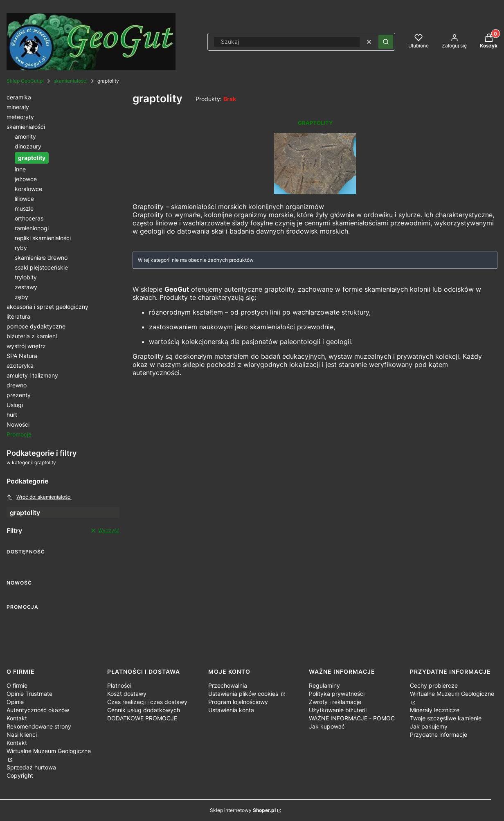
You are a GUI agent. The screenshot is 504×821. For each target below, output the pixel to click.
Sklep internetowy (243, 810)
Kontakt (17, 718)
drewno (17, 385)
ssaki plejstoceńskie (41, 267)
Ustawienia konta (231, 710)
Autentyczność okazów (38, 710)
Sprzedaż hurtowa (31, 767)
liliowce (24, 199)
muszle (24, 208)
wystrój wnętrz (26, 346)
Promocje (19, 434)
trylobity (26, 277)
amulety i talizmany (32, 375)
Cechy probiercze (434, 685)
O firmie (17, 685)
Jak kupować (327, 726)
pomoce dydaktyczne (36, 326)
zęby (21, 297)
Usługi (15, 405)
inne (20, 169)
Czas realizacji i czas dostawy (147, 702)
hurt (12, 415)
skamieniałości (71, 81)
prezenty (19, 395)
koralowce (28, 189)
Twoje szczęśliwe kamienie (446, 718)
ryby (21, 248)
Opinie (15, 702)
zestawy (26, 287)
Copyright (20, 775)
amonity (25, 136)
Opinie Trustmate (29, 694)
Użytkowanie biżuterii (338, 710)
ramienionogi (32, 228)
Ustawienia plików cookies (244, 694)
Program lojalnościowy (238, 702)
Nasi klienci (22, 734)
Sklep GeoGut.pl (25, 81)
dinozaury (28, 146)
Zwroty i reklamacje (335, 702)
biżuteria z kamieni (32, 336)
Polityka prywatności (337, 694)
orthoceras (29, 218)
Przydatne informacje (439, 734)
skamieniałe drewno (41, 258)
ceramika (19, 97)
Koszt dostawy (127, 694)
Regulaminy (324, 685)
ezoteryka (20, 366)
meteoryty (20, 117)
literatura (18, 316)
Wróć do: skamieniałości (39, 497)
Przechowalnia (228, 685)
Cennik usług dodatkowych (144, 710)
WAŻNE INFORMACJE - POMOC (352, 718)
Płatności (119, 685)
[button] (386, 42)
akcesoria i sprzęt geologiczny (47, 307)
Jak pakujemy (429, 726)
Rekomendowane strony (39, 726)
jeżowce (26, 179)
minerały (18, 107)
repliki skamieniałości (43, 238)
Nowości (18, 424)
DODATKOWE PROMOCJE (142, 718)
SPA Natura (22, 356)
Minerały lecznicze (435, 710)
